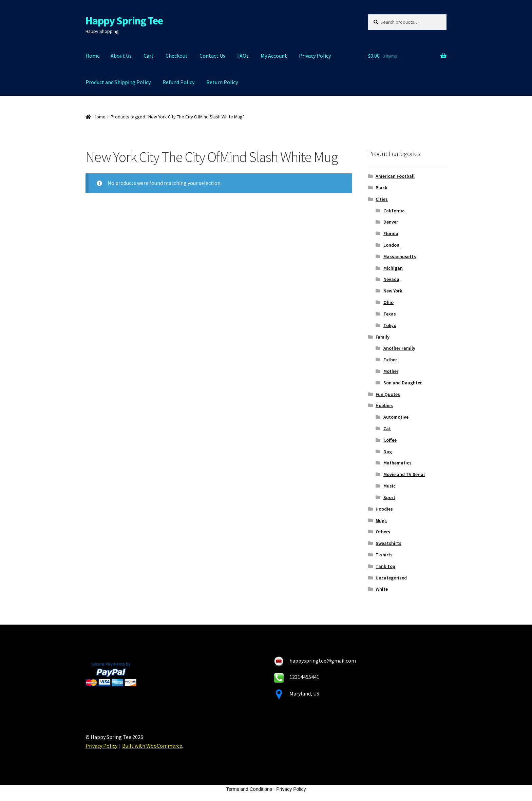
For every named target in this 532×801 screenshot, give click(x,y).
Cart (149, 56)
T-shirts (384, 555)
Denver (391, 222)
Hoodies (384, 509)
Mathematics (397, 463)
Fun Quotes (388, 394)
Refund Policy (178, 82)
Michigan (393, 268)
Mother (391, 371)
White (382, 589)
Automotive (396, 417)
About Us (121, 56)
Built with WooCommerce (152, 746)
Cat (387, 428)
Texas (390, 314)
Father (390, 360)
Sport (389, 497)
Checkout (177, 56)
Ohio (388, 302)
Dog (388, 452)
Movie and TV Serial (404, 474)
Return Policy (222, 82)
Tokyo (390, 325)
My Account (274, 56)
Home (93, 56)
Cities (382, 199)
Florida (391, 233)
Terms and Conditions (249, 789)
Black (381, 188)
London (391, 245)
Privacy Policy (315, 56)
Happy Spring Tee (124, 21)
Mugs (381, 520)
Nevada (391, 279)
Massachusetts (400, 256)
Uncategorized (391, 578)
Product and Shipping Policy (118, 82)
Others (383, 532)
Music (389, 486)
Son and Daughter (403, 383)
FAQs (243, 56)
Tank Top (385, 566)
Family (383, 337)
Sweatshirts (388, 543)
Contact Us (212, 56)
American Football (395, 176)
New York (393, 291)
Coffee (390, 440)
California (394, 211)
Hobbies (384, 405)
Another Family (399, 348)
